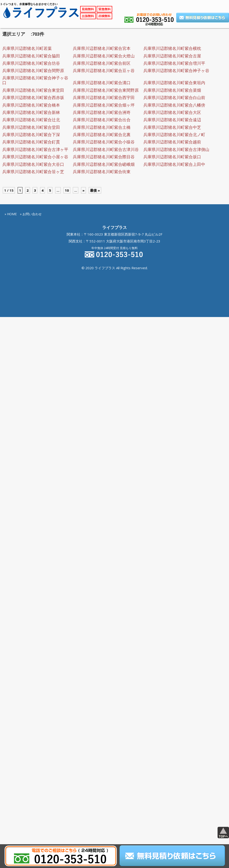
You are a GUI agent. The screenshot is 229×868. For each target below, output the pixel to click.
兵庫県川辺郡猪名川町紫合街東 (102, 172)
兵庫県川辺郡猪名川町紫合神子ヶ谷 (176, 70)
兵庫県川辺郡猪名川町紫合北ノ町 (174, 134)
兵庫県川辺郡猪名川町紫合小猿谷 (104, 142)
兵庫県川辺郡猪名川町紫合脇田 (31, 56)
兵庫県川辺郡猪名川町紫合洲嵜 (102, 112)
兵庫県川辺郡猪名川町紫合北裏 (102, 134)
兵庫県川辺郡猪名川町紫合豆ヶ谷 (104, 70)
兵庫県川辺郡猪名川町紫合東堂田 (33, 90)
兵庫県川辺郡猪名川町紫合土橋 (102, 127)
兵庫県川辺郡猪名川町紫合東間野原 (106, 90)
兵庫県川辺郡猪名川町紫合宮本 (102, 48)
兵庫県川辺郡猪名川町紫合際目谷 (104, 157)
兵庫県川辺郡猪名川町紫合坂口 (172, 157)
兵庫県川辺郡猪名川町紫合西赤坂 (33, 97)
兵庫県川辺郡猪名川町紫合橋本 (31, 105)
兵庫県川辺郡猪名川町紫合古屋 (172, 56)
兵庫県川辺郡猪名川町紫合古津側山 (176, 149)
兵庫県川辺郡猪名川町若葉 (27, 48)
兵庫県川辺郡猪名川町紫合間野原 (33, 70)
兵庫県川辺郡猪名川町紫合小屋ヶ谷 (35, 157)
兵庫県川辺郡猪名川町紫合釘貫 (31, 142)
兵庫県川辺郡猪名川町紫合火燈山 (104, 56)
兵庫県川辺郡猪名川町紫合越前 (172, 142)
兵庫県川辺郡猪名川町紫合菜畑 (172, 90)
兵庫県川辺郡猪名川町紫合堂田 (31, 127)
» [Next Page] (83, 190)
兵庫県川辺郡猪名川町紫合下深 (31, 134)
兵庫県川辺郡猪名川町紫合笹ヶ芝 (33, 172)
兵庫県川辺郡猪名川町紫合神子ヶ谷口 (35, 80)
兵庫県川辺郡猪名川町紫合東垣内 (174, 83)
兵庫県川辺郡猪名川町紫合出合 (102, 120)
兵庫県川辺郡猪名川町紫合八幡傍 (174, 105)
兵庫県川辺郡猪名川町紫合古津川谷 (106, 149)
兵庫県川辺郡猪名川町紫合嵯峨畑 (104, 164)
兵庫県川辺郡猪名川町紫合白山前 (174, 97)
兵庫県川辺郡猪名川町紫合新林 (31, 112)
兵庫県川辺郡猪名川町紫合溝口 (102, 83)
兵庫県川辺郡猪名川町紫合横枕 (172, 48)
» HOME (11, 214)
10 (67, 190)
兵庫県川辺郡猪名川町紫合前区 (102, 63)
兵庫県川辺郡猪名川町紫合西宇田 (104, 97)
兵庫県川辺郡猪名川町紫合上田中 (174, 164)
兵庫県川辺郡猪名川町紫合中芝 (172, 127)
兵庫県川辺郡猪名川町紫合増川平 (174, 63)
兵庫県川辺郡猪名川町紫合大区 (172, 112)
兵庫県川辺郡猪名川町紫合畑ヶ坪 (104, 105)
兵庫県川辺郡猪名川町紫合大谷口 (33, 164)
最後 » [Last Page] (95, 190)
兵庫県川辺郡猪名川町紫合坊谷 (31, 63)
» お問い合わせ (31, 214)
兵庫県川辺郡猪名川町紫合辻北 (31, 120)
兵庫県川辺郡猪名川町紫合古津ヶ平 (35, 149)
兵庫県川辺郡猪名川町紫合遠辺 (172, 120)
